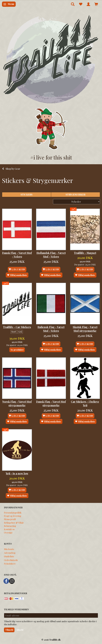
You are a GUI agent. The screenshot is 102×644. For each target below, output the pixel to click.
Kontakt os (9, 529)
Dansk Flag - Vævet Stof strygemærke (51, 403)
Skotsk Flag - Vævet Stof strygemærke (85, 329)
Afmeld (20, 630)
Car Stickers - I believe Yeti (85, 403)
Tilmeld (9, 630)
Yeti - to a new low (17, 473)
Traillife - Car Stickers (17, 327)
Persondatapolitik (13, 513)
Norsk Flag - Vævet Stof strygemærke (17, 403)
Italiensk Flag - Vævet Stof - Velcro (51, 329)
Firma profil (10, 519)
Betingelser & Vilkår (14, 523)
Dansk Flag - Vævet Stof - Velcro (17, 255)
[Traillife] (51, 59)
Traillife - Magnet (85, 253)
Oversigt (8, 533)
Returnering (10, 526)
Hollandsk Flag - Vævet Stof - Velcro (51, 255)
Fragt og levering (13, 516)
